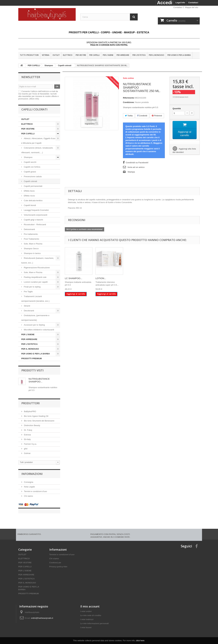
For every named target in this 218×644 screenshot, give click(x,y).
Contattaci (193, 3)
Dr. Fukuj (28, 430)
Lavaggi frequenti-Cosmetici (36, 210)
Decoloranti (29, 311)
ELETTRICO (68, 55)
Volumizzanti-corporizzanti (35, 215)
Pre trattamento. (31, 234)
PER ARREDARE (123, 55)
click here (140, 641)
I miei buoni (86, 624)
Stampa (131, 172)
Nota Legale (29, 487)
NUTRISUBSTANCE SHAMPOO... (39, 380)
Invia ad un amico (136, 167)
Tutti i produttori (29, 55)
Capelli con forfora (32, 167)
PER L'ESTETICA (139, 55)
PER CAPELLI (94, 55)
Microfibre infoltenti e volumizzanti (39, 330)
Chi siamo (28, 496)
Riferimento (129, 98)
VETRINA (46, 55)
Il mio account (90, 603)
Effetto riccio (29, 196)
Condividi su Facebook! (137, 163)
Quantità (177, 108)
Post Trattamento (31, 239)
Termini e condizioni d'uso (35, 491)
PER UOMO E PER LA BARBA (179, 55)
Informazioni (32, 474)
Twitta (129, 116)
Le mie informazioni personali (95, 620)
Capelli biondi (30, 205)
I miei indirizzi (87, 616)
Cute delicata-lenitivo (33, 200)
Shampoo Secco (31, 249)
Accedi (165, 3)
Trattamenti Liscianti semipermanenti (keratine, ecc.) (35, 299)
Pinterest (157, 116)
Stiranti (27, 306)
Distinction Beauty (32, 425)
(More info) (34, 99)
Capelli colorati (30, 181)
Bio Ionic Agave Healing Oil (36, 416)
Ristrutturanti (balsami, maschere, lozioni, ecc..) (38, 260)
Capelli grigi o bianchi (33, 220)
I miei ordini (86, 608)
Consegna (28, 482)
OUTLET (56, 55)
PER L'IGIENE (108, 55)
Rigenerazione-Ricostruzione (37, 268)
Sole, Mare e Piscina (33, 244)
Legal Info (180, 3)
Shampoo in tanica (32, 253)
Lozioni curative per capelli (36, 282)
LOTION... (101, 278)
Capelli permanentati (33, 186)
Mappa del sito (192, 7)
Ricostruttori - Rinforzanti (35, 225)
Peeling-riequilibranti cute (35, 277)
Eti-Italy (27, 439)
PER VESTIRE (81, 55)
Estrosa (27, 435)
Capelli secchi (30, 162)
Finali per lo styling (32, 287)
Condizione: (129, 102)
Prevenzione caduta (33, 176)
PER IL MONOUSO (157, 55)
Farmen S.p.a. (30, 444)
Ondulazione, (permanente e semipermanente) (35, 318)
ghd (25, 449)
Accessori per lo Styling (34, 325)
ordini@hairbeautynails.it (42, 615)
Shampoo (28, 157)
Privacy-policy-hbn (58, 564)
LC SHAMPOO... (74, 278)
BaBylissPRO (30, 411)
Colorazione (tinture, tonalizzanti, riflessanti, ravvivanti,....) (37, 150)
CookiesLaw (55, 560)
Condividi (142, 116)
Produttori (31, 403)
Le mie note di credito (91, 612)
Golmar (27, 453)
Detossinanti (29, 229)
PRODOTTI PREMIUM (31, 358)
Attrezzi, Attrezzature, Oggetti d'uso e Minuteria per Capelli (38, 141)
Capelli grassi (30, 172)
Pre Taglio (28, 292)
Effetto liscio (29, 191)
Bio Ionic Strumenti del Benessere (39, 421)
